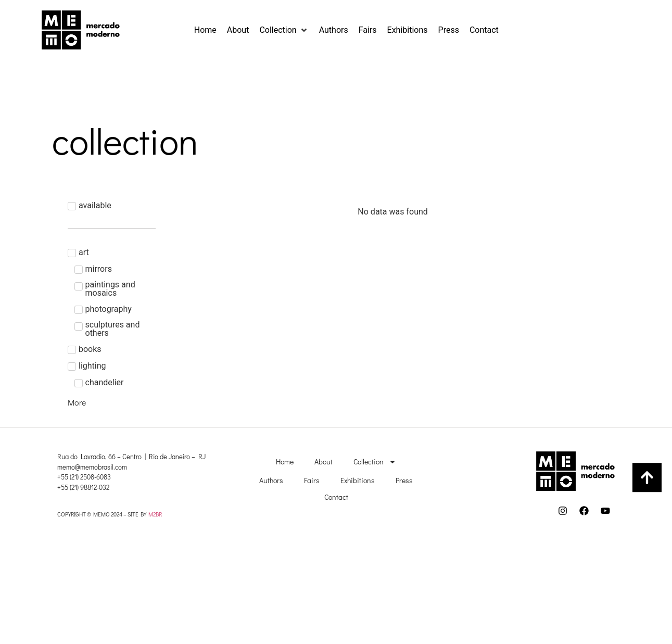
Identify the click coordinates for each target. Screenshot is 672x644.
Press (404, 480)
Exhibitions (358, 480)
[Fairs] (368, 30)
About (324, 462)
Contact (336, 497)
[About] (238, 30)
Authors (271, 480)
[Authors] (334, 30)
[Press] (449, 30)
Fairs (312, 480)
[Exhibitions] (408, 30)
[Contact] (484, 30)
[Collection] (284, 30)
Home (285, 462)
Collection (375, 462)
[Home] (205, 30)
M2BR (155, 514)
